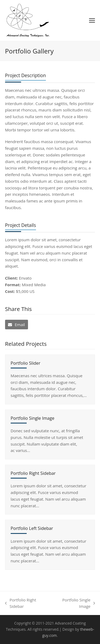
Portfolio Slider (26, 363)
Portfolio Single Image (33, 418)
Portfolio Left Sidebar (32, 528)
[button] (92, 20)
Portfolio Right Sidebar (33, 473)
